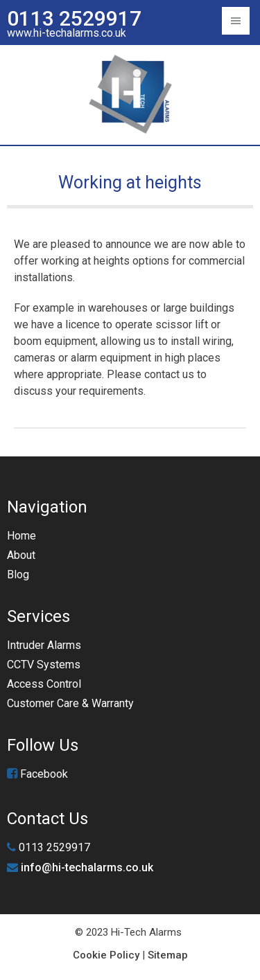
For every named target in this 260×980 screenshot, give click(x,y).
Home (21, 536)
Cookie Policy (106, 955)
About (21, 555)
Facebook (37, 774)
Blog (18, 574)
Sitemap (168, 955)
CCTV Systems (44, 665)
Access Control (44, 684)
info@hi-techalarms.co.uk (87, 867)
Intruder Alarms (44, 645)
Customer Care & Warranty (70, 703)
